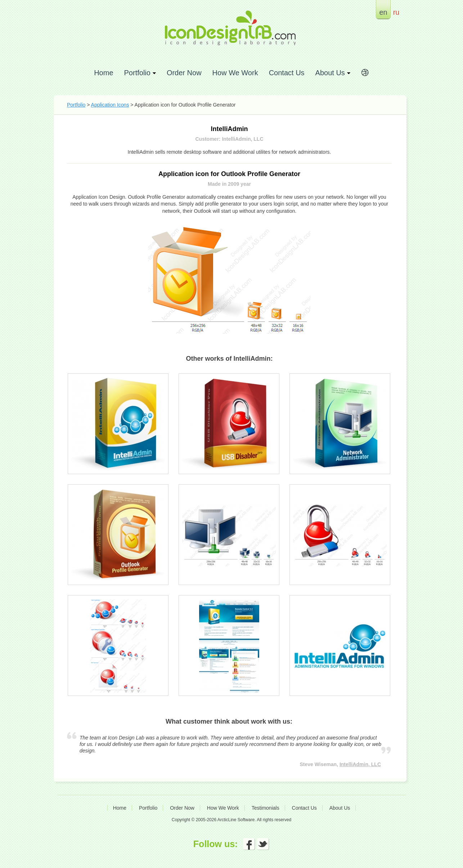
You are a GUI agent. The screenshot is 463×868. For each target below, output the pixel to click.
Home (104, 73)
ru (396, 12)
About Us (340, 808)
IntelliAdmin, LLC (360, 764)
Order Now (184, 73)
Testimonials (266, 808)
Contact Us (287, 73)
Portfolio (76, 105)
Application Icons (110, 105)
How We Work (235, 73)
